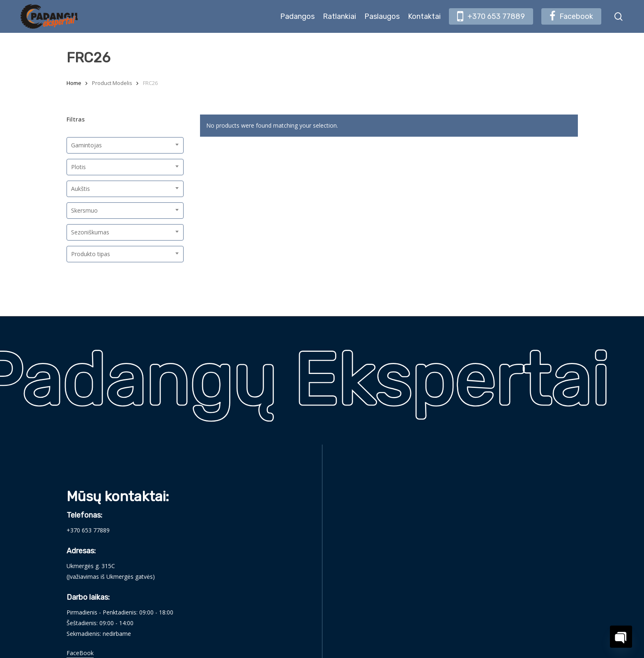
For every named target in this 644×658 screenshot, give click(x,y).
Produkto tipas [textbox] (91, 254)
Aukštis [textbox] (80, 189)
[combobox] (125, 145)
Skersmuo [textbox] (84, 210)
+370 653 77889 (88, 530)
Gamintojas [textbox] (86, 145)
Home (74, 83)
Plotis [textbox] (78, 167)
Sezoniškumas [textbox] (90, 232)
